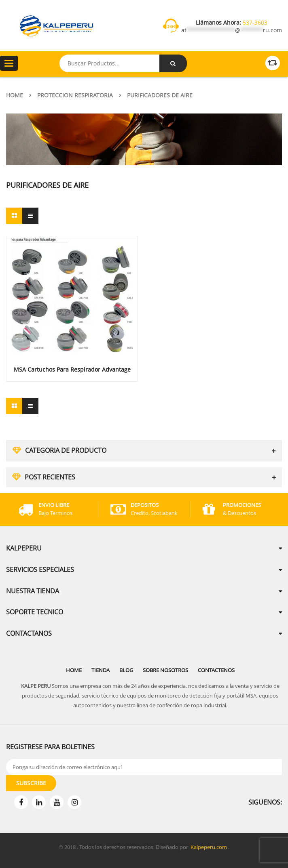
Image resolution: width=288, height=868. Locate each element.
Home (15, 95)
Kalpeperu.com (209, 847)
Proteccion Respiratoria (75, 95)
